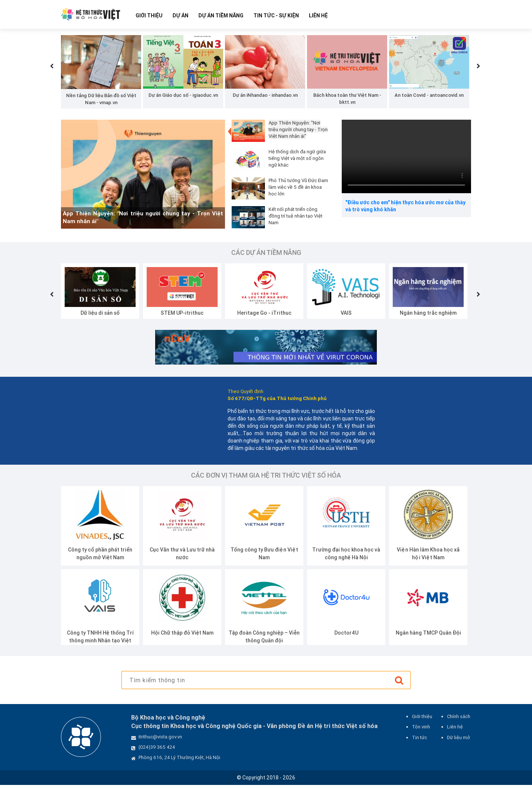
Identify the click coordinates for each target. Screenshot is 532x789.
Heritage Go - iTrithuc (264, 317)
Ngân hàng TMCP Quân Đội (428, 637)
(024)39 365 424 (157, 751)
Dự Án (180, 16)
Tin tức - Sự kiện (276, 16)
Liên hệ (318, 16)
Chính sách (459, 720)
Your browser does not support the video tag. (406, 160)
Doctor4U (346, 637)
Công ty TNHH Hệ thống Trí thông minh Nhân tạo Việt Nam (100, 645)
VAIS (346, 317)
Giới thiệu (149, 16)
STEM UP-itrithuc (182, 317)
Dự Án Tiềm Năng (221, 16)
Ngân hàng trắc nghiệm (428, 317)
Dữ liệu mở (458, 741)
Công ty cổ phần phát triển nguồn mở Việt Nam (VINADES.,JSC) (100, 561)
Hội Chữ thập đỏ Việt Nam (182, 637)
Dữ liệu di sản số (100, 317)
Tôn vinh (421, 731)
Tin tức (420, 741)
